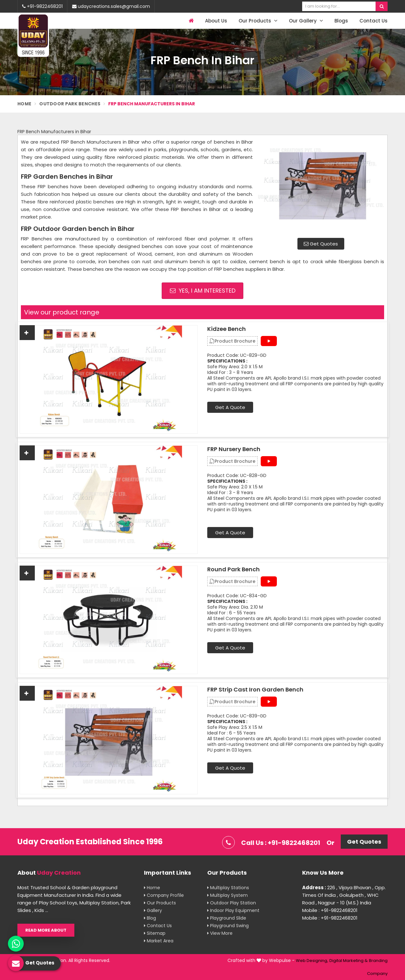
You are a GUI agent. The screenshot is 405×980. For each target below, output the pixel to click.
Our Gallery (306, 21)
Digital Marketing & (349, 961)
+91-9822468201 (42, 6)
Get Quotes (321, 244)
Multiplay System (227, 895)
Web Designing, (312, 961)
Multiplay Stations (228, 888)
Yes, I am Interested (203, 291)
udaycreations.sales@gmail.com (111, 6)
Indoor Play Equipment (233, 910)
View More (220, 933)
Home (24, 104)
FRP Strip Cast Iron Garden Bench (255, 690)
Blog (150, 918)
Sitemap (155, 933)
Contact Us (374, 21)
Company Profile (164, 895)
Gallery (153, 910)
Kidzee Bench (227, 329)
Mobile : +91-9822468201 (330, 910)
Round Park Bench (234, 569)
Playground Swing (228, 926)
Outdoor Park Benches (70, 104)
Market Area (159, 941)
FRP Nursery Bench (234, 449)
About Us (216, 21)
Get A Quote (230, 407)
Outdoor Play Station (232, 903)
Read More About (46, 930)
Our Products (258, 21)
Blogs (341, 21)
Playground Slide (227, 918)
